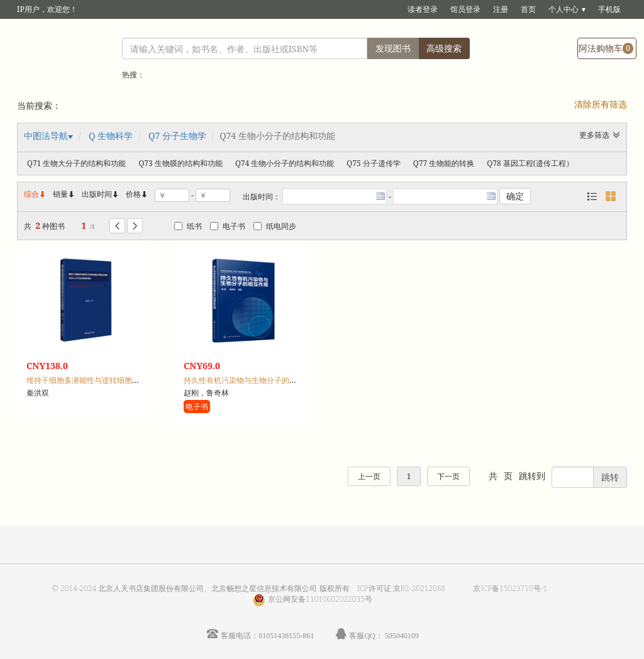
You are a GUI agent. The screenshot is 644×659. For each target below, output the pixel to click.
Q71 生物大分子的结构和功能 (76, 163)
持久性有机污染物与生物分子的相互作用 (252, 380)
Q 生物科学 (111, 136)
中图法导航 (46, 136)
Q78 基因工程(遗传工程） (530, 163)
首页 (528, 9)
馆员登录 (465, 9)
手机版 (609, 9)
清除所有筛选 (601, 104)
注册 (501, 9)
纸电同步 (275, 226)
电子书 (228, 226)
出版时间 (101, 194)
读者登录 (423, 9)
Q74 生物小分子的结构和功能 (285, 163)
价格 (133, 194)
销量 (64, 194)
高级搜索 (444, 48)
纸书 (188, 226)
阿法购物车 (606, 48)
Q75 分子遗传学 (373, 163)
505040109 (402, 635)
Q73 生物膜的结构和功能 (180, 163)
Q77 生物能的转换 (444, 163)
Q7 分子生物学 (177, 136)
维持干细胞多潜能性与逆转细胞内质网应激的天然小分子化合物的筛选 (143, 380)
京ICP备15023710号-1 (510, 588)
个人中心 (563, 9)
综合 (35, 194)
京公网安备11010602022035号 (320, 599)
